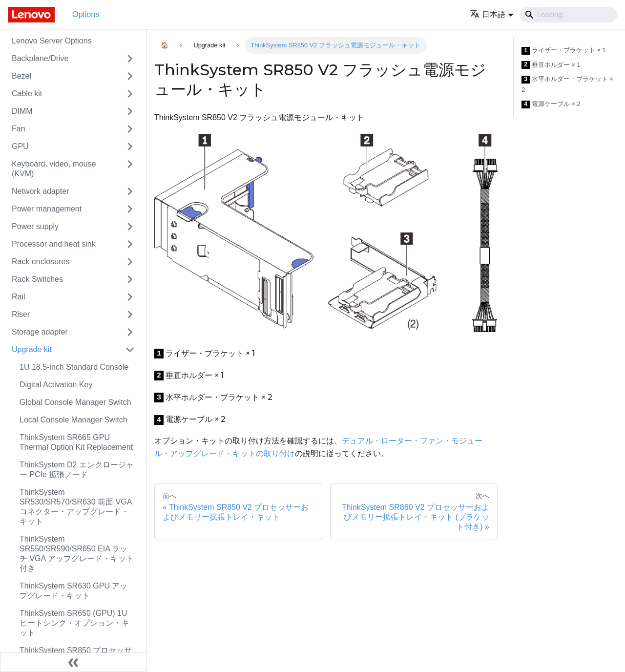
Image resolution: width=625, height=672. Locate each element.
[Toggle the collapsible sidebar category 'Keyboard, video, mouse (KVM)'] (130, 169)
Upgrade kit (32, 349)
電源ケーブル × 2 (551, 104)
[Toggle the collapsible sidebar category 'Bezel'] (130, 76)
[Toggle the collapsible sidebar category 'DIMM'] (130, 111)
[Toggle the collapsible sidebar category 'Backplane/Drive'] (130, 59)
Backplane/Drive (40, 58)
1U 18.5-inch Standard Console (74, 367)
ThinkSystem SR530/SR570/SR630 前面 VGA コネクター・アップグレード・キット (75, 507)
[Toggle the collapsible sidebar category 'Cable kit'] (130, 94)
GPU (20, 146)
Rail (19, 297)
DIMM (22, 111)
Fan (19, 129)
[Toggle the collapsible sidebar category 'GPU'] (130, 147)
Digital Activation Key (56, 385)
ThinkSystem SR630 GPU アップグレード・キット (73, 591)
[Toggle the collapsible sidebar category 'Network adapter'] (130, 191)
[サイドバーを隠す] (73, 662)
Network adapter (40, 191)
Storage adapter (40, 332)
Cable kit (27, 94)
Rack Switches (37, 279)
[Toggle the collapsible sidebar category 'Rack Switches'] (130, 279)
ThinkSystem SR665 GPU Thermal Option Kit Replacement (76, 442)
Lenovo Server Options (52, 41)
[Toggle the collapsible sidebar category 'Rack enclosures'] (130, 262)
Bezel (21, 76)
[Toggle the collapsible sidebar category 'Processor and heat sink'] (130, 244)
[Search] (568, 15)
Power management (47, 209)
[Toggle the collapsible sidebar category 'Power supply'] (130, 227)
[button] (492, 14)
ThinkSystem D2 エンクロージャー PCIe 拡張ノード (77, 470)
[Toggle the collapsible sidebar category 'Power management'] (130, 209)
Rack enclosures (41, 262)
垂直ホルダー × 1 (551, 65)
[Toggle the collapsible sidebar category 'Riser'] (130, 315)
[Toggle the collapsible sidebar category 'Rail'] (130, 297)
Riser (21, 314)
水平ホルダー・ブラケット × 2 (567, 84)
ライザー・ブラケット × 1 (564, 51)
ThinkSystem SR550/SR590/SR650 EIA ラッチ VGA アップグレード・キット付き (77, 554)
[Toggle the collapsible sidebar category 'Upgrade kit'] (130, 350)
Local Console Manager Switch (73, 420)
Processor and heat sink (54, 244)
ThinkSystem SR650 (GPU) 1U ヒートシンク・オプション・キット (74, 623)
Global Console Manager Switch (75, 402)
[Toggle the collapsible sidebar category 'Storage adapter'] (130, 332)
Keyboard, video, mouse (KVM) (54, 169)
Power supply (35, 226)
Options (86, 14)
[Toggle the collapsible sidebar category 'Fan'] (130, 129)
